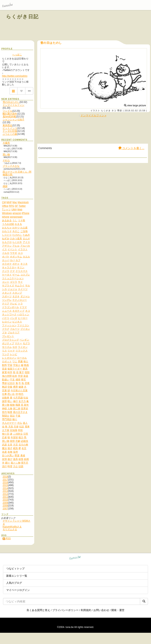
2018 (5, 477)
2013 (5, 491)
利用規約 (86, 610)
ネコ (114, 111)
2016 (5, 482)
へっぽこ (17, 55)
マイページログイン (18, 590)
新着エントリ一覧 (17, 576)
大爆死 (6, 143)
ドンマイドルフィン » (93, 115)
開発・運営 (118, 610)
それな (6, 160)
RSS (7, 539)
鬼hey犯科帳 (9, 117)
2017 (5, 480)
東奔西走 (7, 125)
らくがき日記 (22, 17)
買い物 (6, 155)
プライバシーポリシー (65, 610)
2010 (5, 500)
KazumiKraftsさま (12, 527)
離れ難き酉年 (10, 114)
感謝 (5, 186)
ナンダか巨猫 (10, 131)
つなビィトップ (15, 569)
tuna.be (75, 558)
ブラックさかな (11, 166)
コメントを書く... (131, 148)
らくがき (106, 111)
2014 (5, 488)
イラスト (95, 111)
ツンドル (7, 111)
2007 (5, 509)
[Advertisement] (99, 26)
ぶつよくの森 (10, 134)
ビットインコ (10, 128)
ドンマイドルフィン (13, 105)
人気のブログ (14, 583)
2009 (5, 503)
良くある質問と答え (38, 610)
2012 (5, 494)
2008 (5, 506)
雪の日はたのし (11, 102)
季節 (120, 111)
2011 (5, 497)
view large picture (135, 105)
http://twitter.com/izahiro (15, 76)
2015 (5, 485)
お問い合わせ (101, 610)
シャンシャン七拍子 (13, 120)
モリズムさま (10, 529)
